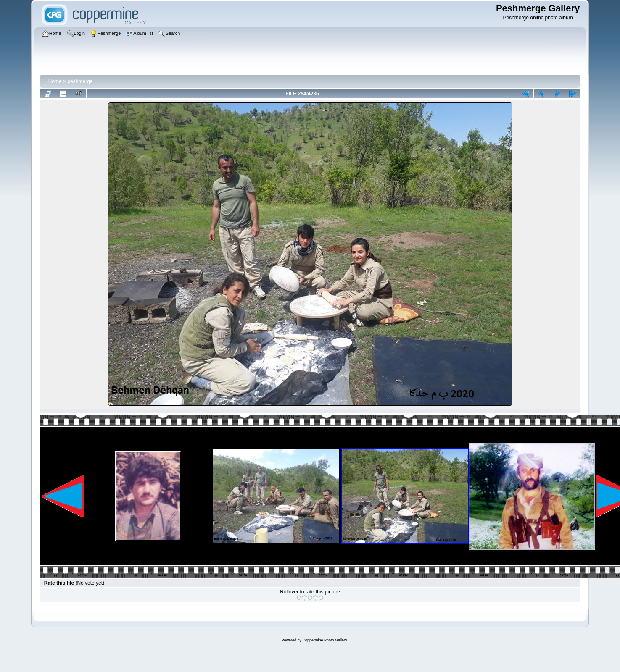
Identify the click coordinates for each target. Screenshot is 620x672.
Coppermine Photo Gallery (325, 640)
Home (55, 81)
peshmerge (80, 81)
